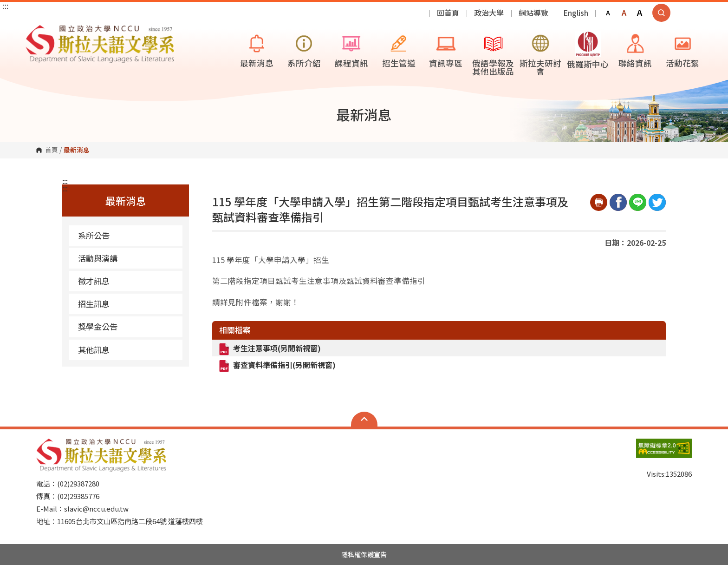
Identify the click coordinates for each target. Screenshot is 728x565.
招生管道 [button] (399, 50)
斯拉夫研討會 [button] (540, 54)
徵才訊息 (94, 281)
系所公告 (94, 235)
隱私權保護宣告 (364, 554)
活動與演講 (98, 258)
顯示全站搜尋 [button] (661, 13)
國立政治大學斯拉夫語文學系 (35, 32)
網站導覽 (533, 13)
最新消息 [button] (257, 50)
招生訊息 (94, 304)
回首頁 (448, 13)
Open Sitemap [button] (364, 419)
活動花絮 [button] (682, 50)
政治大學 (489, 13)
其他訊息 (94, 350)
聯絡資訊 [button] (635, 50)
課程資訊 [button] (351, 50)
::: (6, 6)
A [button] (608, 13)
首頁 (52, 150)
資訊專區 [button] (446, 50)
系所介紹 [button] (304, 50)
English (576, 13)
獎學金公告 (98, 326)
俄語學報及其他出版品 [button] (493, 54)
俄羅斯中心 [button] (588, 50)
